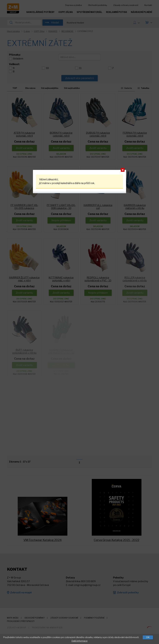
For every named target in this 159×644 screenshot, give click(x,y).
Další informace (79, 641)
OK (148, 637)
